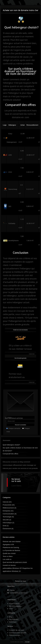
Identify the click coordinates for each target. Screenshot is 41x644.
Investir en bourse (9, 565)
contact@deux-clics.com (19, 593)
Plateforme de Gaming (11, 547)
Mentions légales (15, 606)
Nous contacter (15, 604)
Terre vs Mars (8, 556)
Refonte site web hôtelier (12, 542)
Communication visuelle (18, 633)
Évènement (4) (8, 529)
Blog (11, 617)
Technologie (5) (8, 517)
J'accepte (27, 642)
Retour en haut (21, 581)
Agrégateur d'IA (8, 545)
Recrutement (14, 619)
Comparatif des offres (10, 454)
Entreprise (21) (8, 511)
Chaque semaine (14, 428)
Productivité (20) (9, 505)
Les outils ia (7, 559)
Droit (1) (6, 526)
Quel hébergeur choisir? (11, 445)
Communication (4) (10, 514)
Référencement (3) (9, 508)
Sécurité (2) (7, 520)
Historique (13, 622)
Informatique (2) (8, 523)
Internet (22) (7, 502)
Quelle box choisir (9, 553)
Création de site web (16, 630)
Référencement (15, 635)
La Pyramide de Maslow (11, 550)
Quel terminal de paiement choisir (15, 562)
